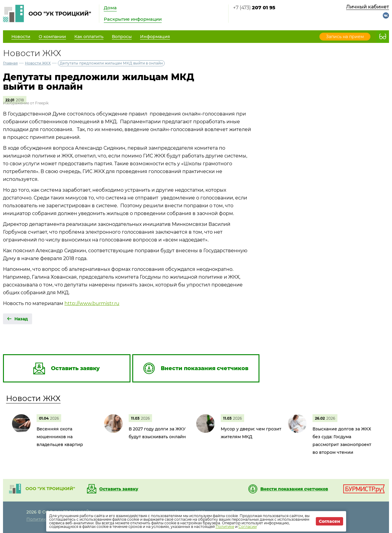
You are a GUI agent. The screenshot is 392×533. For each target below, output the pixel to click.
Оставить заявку (119, 489)
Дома (110, 8)
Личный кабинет (368, 7)
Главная (10, 63)
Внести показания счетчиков (294, 489)
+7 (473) (254, 8)
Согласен (329, 521)
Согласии (248, 527)
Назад (21, 319)
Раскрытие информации (133, 19)
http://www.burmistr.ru (92, 303)
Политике (225, 527)
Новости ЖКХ (38, 63)
